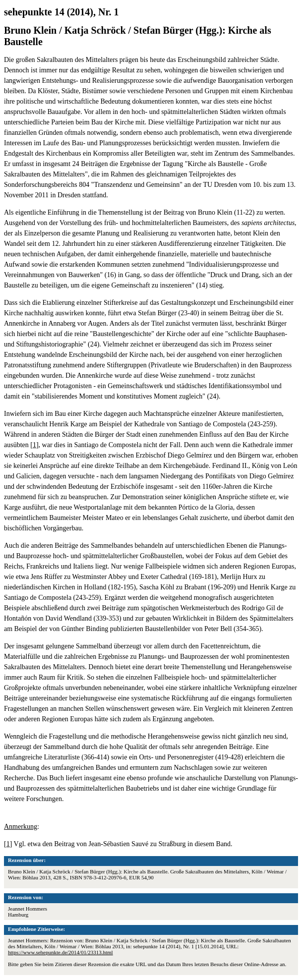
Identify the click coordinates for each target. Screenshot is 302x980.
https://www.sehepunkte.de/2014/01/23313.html (60, 952)
